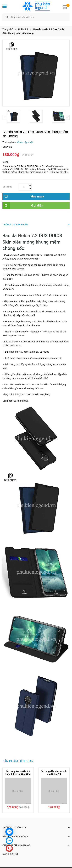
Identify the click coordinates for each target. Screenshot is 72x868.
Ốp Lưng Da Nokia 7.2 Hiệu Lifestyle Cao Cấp (18, 769)
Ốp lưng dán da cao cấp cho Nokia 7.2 (54, 769)
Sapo (65, 866)
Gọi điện (37, 202)
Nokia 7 (26, 232)
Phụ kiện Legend (37, 866)
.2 (36, 232)
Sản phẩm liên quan (18, 757)
